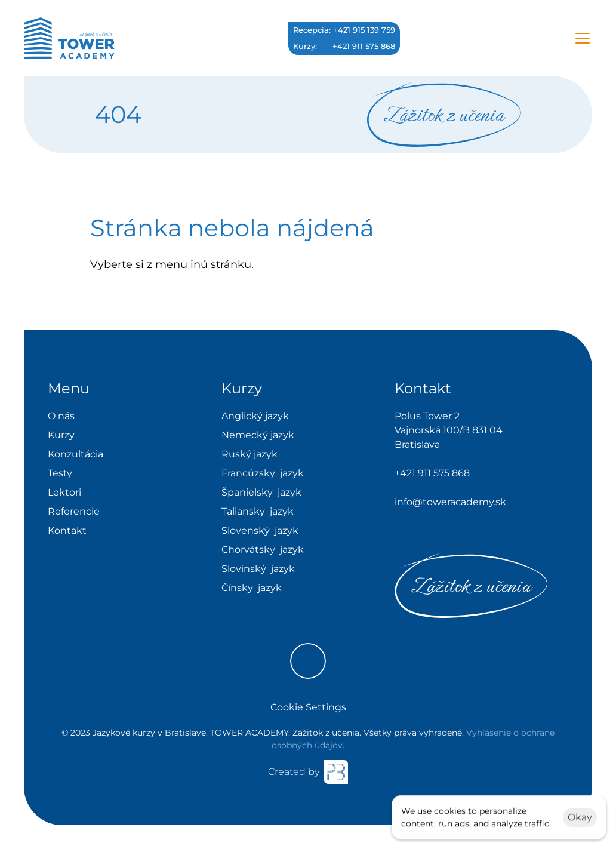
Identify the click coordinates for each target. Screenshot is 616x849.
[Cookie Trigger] (308, 707)
